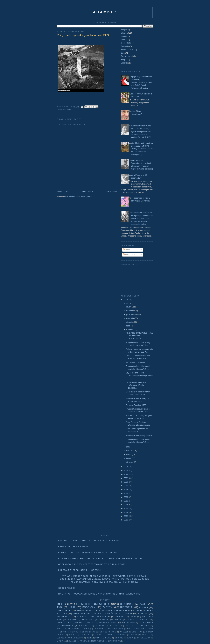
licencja (61, 641)
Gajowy (145, 620)
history (74, 632)
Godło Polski (67, 588)
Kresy (134, 635)
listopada (130, 311)
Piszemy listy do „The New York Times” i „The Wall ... (90, 552)
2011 (126, 516)
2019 (126, 486)
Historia (124, 36)
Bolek (131, 620)
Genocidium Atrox (93, 604)
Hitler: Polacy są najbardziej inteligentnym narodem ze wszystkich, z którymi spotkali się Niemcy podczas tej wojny (141, 218)
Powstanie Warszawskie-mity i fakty (81, 558)
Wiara (124, 40)
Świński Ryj (114, 641)
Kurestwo (88, 620)
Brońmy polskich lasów (73, 547)
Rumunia (143, 614)
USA (97, 638)
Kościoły (89, 607)
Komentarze (129, 255)
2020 (126, 482)
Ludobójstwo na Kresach (70, 638)
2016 (126, 497)
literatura (67, 626)
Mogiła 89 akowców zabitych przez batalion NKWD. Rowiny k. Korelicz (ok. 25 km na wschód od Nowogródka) (141, 149)
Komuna (100, 626)
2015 (126, 501)
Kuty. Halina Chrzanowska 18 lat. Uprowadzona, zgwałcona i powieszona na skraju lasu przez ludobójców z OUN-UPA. (140, 131)
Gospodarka (126, 43)
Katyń (110, 635)
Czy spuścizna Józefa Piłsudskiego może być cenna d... (139, 376)
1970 (134, 632)
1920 (60, 607)
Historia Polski (100, 617)
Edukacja (125, 46)
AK (141, 632)
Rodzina (104, 620)
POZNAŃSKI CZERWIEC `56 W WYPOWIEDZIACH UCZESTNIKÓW (139, 336)
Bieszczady (64, 617)
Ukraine (107, 638)
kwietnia (130, 451)
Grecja (73, 635)
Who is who (128, 623)
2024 (126, 467)
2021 (126, 478)
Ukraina (124, 33)
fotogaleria (144, 638)
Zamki (69, 110)
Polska (144, 607)
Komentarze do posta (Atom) (79, 197)
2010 (126, 520)
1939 (72, 607)
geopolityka (146, 623)
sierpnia (130, 322)
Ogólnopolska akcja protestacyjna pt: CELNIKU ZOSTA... (93, 564)
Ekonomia (98, 629)
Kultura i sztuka (128, 50)
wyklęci (124, 632)
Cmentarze (64, 610)
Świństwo (113, 614)
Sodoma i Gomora (85, 623)
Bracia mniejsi (127, 56)
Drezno (72, 620)
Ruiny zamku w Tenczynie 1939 (139, 435)
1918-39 (128, 614)
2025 (126, 303)
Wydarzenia (64, 629)
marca (129, 454)
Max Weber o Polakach (135, 362)
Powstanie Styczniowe (87, 614)
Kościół (122, 635)
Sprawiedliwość (108, 623)
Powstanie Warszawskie (114, 610)
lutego (129, 458)
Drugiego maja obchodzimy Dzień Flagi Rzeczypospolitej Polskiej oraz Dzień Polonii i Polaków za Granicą (140, 82)
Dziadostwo (85, 610)
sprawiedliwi (89, 632)
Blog (123, 30)
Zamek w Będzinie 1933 (136, 405)
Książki (124, 59)
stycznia (130, 462)
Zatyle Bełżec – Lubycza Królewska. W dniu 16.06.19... (136, 385)
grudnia (130, 307)
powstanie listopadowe (92, 641)
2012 (126, 512)
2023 (126, 470)
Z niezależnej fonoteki (73, 570)
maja (129, 447)
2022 (126, 474)
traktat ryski (82, 629)
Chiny (133, 617)
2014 (126, 505)
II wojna (86, 635)
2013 (126, 508)
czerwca (130, 330)
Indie (130, 629)
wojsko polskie (108, 632)
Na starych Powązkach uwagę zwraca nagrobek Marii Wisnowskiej (100, 594)
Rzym (89, 638)
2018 (126, 489)
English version (115, 629)
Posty (126, 250)
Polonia (144, 626)
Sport (123, 53)
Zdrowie (124, 63)
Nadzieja (115, 626)
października (132, 314)
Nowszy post (62, 191)
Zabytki (108, 607)
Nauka (118, 620)
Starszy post (111, 191)
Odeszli (96, 570)
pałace (73, 641)
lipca (128, 326)
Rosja (81, 617)
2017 (126, 493)
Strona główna (87, 191)
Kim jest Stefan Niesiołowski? (100, 541)
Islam (99, 635)
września (130, 318)
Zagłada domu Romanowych (125, 558)
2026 (126, 300)
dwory (130, 638)
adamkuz (105, 12)
